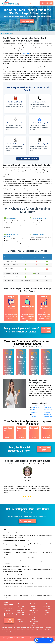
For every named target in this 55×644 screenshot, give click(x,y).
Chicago (47, 611)
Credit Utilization (34, 626)
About (32, 637)
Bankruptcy (34, 413)
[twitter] (7, 613)
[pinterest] (12, 613)
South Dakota (17, 33)
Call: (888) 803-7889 (46, 330)
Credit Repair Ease (7, 33)
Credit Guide (35, 411)
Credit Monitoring (21, 611)
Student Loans (35, 408)
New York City (47, 606)
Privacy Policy (49, 637)
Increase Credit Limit (21, 617)
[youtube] (4, 615)
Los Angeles (47, 608)
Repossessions (48, 409)
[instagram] (9, 613)
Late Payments (48, 406)
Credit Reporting (21, 613)
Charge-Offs (34, 406)
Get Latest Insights (34, 615)
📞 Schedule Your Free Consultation (27, 159)
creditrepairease (14, 637)
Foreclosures (48, 414)
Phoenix (47, 615)
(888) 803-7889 (47, 3)
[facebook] (4, 613)
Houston (47, 613)
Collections (34, 409)
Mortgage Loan (48, 416)
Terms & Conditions (39, 637)
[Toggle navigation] (31, 3)
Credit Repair (48, 408)
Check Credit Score (21, 615)
